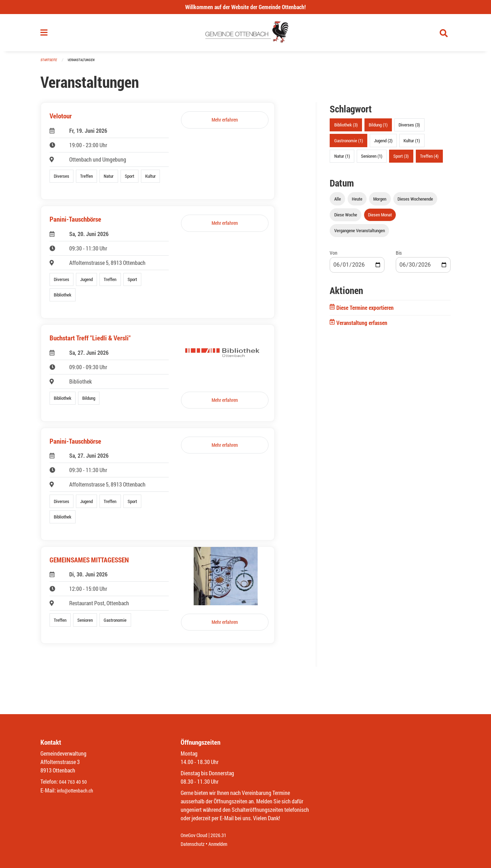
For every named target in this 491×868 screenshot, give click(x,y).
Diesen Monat (380, 217)
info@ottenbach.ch (78, 791)
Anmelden (223, 844)
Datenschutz (194, 844)
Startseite (50, 63)
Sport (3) (401, 159)
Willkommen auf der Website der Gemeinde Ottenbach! (245, 7)
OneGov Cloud (196, 836)
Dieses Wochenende (415, 202)
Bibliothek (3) (346, 128)
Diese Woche (346, 217)
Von (334, 256)
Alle (338, 202)
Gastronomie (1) (349, 143)
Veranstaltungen (84, 63)
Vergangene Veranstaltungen (360, 234)
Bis (399, 256)
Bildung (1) (378, 128)
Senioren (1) (372, 159)
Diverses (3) (409, 128)
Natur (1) (342, 159)
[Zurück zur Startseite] (245, 34)
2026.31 (224, 836)
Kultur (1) (412, 143)
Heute (357, 202)
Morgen (380, 202)
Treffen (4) (429, 159)
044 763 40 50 (75, 782)
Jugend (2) (383, 143)
